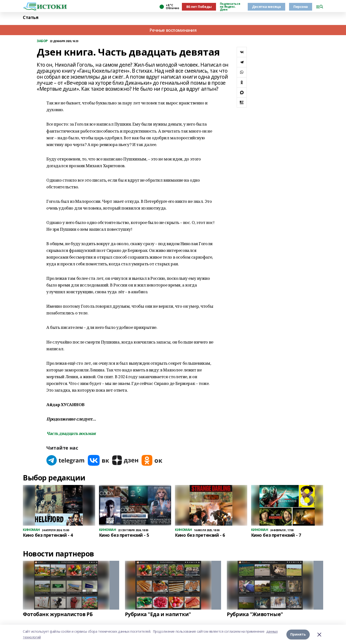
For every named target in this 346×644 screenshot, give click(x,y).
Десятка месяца (266, 7)
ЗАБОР (42, 41)
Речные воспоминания (173, 30)
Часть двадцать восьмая (71, 433)
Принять (298, 634)
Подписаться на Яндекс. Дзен (230, 7)
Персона (301, 7)
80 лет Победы (199, 7)
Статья (31, 17)
